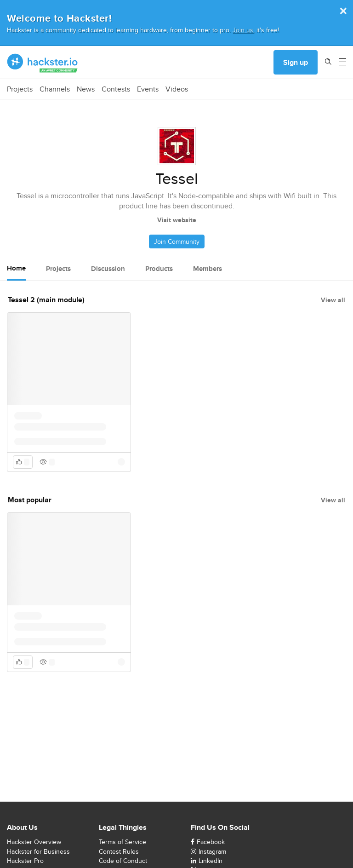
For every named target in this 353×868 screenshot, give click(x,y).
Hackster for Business (38, 851)
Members (208, 269)
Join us (243, 30)
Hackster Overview (34, 842)
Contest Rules (119, 851)
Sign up (296, 62)
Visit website (177, 220)
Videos (177, 89)
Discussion (108, 269)
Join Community (177, 241)
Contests (116, 89)
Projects (20, 89)
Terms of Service (122, 842)
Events (148, 89)
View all (333, 300)
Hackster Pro (25, 861)
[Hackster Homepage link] (43, 63)
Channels (55, 89)
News (86, 89)
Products (159, 269)
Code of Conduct (123, 861)
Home (16, 268)
